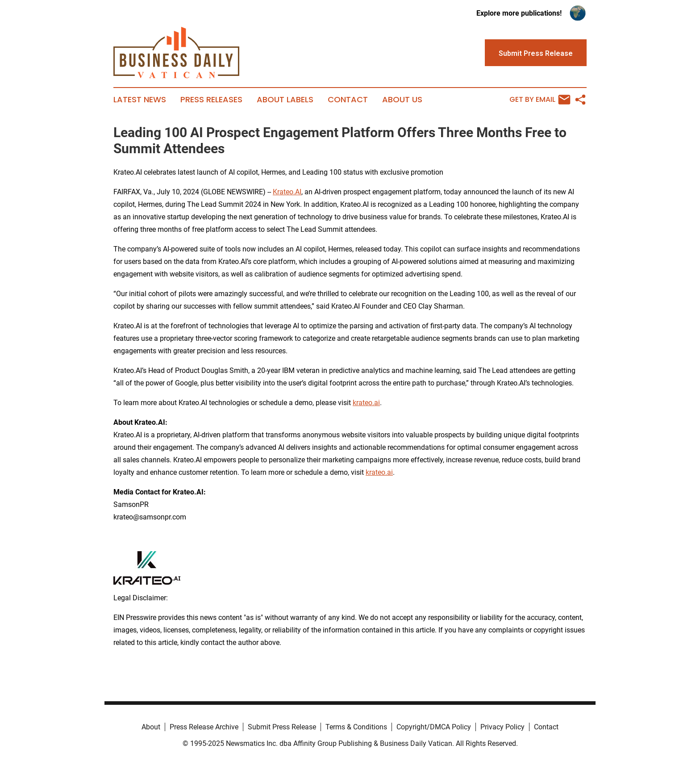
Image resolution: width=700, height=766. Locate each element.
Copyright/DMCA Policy (434, 727)
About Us (402, 100)
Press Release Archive (204, 727)
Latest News (140, 100)
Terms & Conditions (356, 727)
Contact (348, 100)
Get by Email (540, 100)
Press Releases (211, 100)
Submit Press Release (282, 727)
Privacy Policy (502, 727)
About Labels (285, 100)
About (151, 727)
